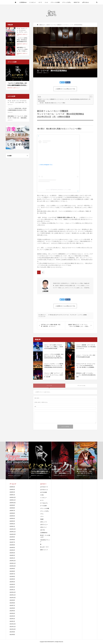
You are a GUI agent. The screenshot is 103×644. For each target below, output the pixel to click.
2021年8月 (12, 635)
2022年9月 (12, 600)
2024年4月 (12, 550)
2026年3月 (12, 489)
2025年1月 (12, 526)
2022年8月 (12, 603)
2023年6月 (12, 576)
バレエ (46, 2)
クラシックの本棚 (55, 2)
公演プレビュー (44, 525)
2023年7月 (12, 574)
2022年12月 (13, 592)
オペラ (40, 2)
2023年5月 (12, 579)
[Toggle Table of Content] (90, 97)
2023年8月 (12, 571)
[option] (17, 460)
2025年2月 (12, 524)
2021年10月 (13, 629)
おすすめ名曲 (43, 492)
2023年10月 (13, 566)
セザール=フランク (60, 315)
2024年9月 (12, 537)
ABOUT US (77, 2)
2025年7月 (12, 511)
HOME (15, 2)
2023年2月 (12, 587)
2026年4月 (12, 487)
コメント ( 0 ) (49, 385)
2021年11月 (13, 627)
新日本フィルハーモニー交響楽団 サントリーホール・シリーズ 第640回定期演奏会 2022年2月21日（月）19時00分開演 (64, 100)
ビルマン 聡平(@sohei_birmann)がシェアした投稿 (58, 190)
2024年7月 (12, 542)
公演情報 (85, 315)
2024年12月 (13, 529)
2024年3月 (12, 553)
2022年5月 (12, 611)
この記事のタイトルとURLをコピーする (65, 89)
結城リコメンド (44, 550)
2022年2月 (12, 619)
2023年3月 (12, 584)
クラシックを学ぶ (67, 2)
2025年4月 (12, 518)
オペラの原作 (43, 506)
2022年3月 (12, 616)
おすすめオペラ (44, 487)
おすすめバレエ (44, 490)
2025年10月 (13, 503)
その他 (42, 495)
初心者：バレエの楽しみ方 (45, 536)
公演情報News (23, 2)
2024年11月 (13, 532)
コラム (42, 514)
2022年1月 (12, 621)
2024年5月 (12, 548)
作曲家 (42, 519)
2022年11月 (13, 595)
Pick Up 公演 (53, 315)
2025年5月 (12, 516)
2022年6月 (12, 608)
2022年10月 (13, 598)
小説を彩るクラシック (45, 541)
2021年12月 (13, 624)
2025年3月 (12, 521)
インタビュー (33, 2)
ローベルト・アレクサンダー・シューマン (73, 315)
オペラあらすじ (44, 503)
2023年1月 (12, 590)
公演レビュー (46, 73)
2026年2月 (12, 492)
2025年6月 (12, 513)
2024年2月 (12, 555)
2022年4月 (12, 613)
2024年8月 (12, 540)
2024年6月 (12, 545)
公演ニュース (43, 522)
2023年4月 (12, 582)
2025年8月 (12, 508)
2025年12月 (13, 497)
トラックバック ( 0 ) (81, 386)
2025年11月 (13, 500)
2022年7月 (12, 605)
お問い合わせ (85, 2)
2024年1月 (12, 558)
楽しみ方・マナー (45, 547)
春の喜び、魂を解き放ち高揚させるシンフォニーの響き (53, 103)
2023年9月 (12, 569)
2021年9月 (12, 632)
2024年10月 (13, 534)
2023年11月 (13, 563)
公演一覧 (42, 530)
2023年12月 (13, 561)
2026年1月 (12, 495)
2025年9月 (12, 505)
